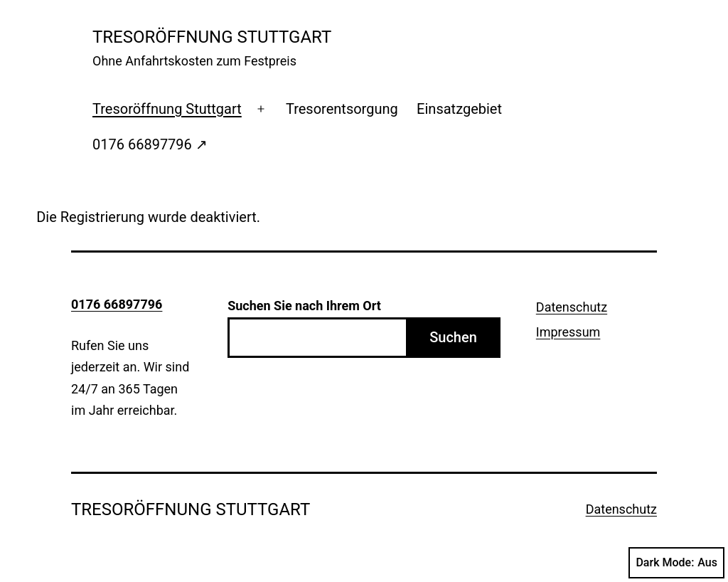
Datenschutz (572, 307)
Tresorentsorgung (342, 109)
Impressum (568, 332)
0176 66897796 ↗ (150, 144)
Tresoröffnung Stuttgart (167, 109)
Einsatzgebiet (459, 109)
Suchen (453, 337)
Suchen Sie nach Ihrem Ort (304, 306)
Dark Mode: (676, 563)
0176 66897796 (117, 304)
